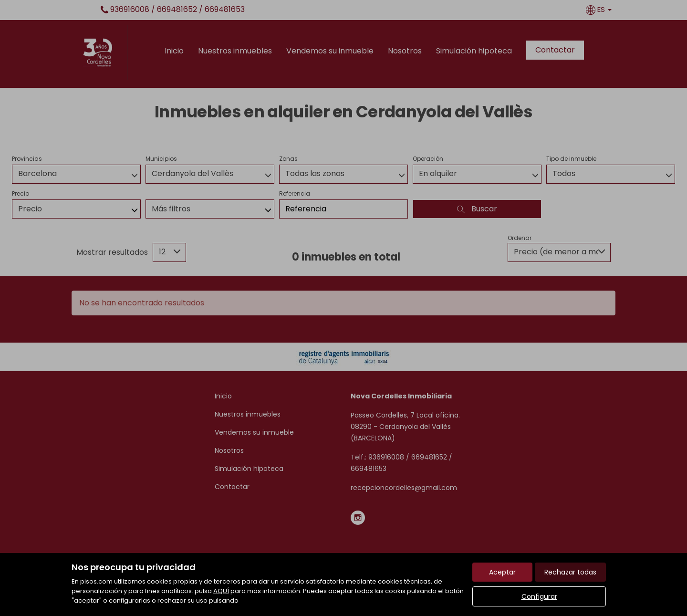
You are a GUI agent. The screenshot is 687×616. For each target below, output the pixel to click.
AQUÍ (221, 591)
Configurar (539, 596)
